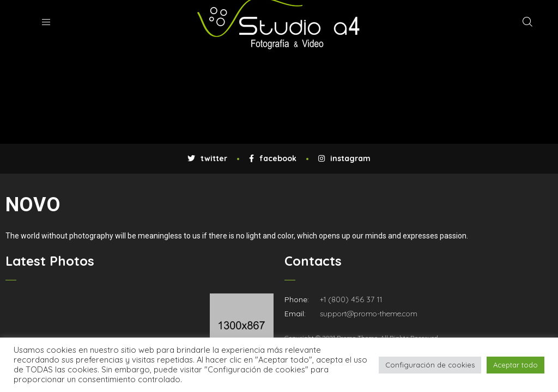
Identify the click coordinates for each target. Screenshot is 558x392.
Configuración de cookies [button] (430, 365)
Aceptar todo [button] (515, 365)
